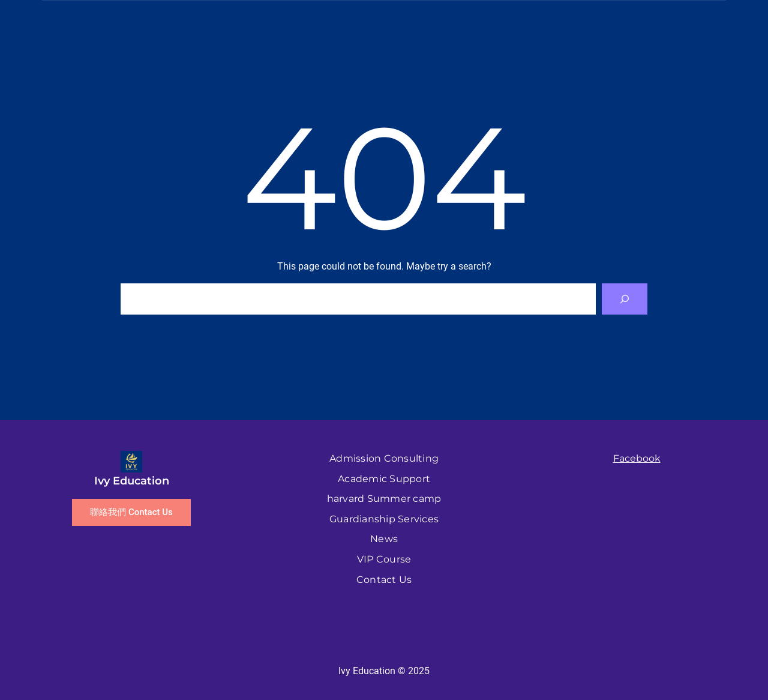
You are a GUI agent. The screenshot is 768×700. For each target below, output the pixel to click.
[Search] (625, 299)
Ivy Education (132, 481)
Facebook (637, 458)
